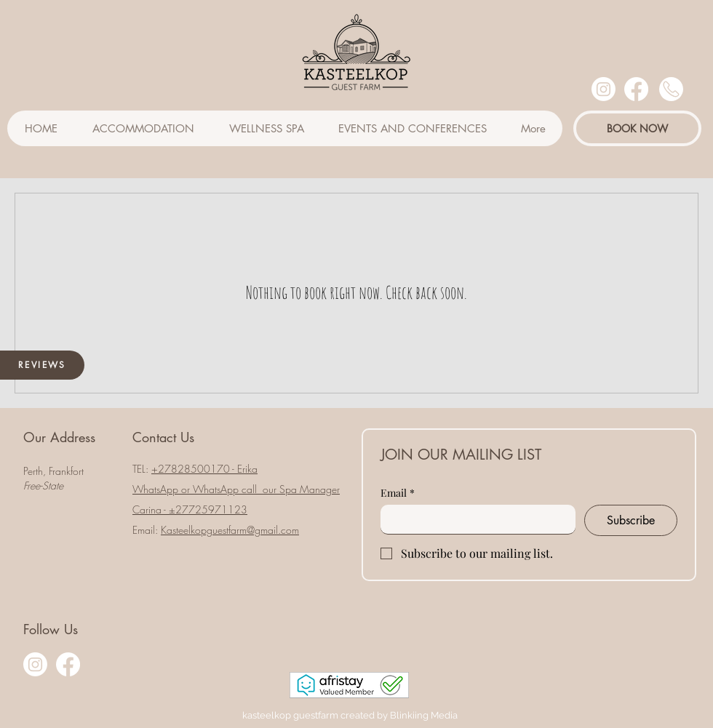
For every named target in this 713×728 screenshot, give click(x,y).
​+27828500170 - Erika (204, 469)
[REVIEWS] (42, 365)
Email (398, 493)
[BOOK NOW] (637, 128)
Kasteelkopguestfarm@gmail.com (230, 530)
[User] (671, 89)
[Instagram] (604, 89)
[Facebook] (636, 89)
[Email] (474, 519)
